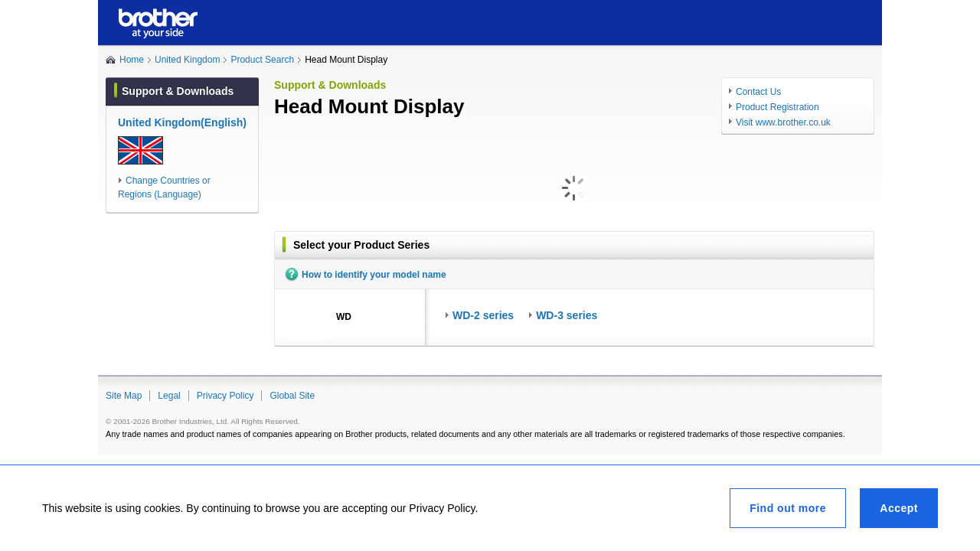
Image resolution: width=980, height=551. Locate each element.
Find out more (788, 508)
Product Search (262, 60)
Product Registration (777, 107)
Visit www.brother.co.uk (783, 122)
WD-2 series (483, 315)
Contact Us (758, 92)
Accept (899, 508)
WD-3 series (567, 315)
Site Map (124, 396)
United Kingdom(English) (182, 122)
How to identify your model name (374, 275)
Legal (169, 396)
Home (132, 60)
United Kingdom (187, 60)
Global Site (292, 396)
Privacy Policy (225, 396)
